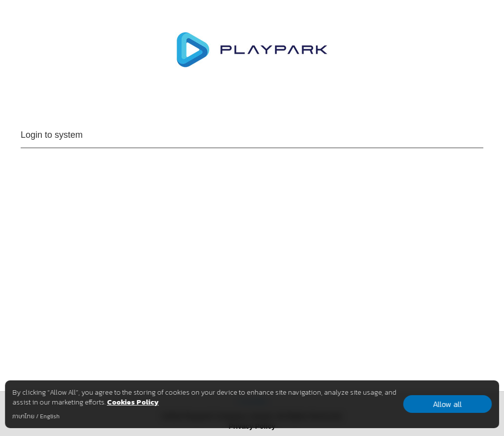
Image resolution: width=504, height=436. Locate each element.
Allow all (447, 404)
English (50, 416)
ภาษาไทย (23, 416)
